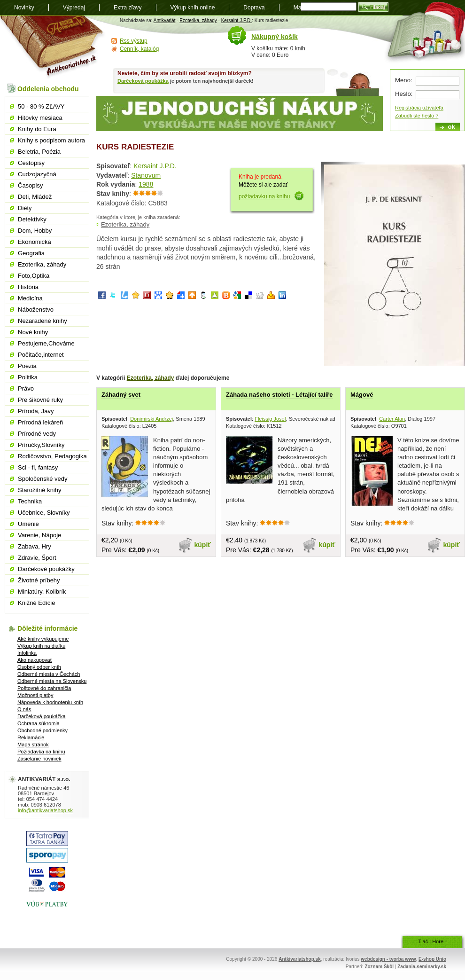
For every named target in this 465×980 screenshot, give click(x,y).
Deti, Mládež (35, 197)
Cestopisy (31, 163)
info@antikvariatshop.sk (45, 810)
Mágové (362, 395)
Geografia (31, 253)
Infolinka (27, 653)
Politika (28, 377)
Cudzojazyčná (37, 174)
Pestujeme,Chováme (46, 343)
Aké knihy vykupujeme (43, 639)
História (28, 287)
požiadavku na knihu (264, 196)
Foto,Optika (34, 276)
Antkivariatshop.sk (299, 959)
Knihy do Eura (37, 129)
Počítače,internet (41, 355)
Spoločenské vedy (43, 479)
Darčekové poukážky (46, 569)
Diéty (25, 208)
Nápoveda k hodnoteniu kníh (50, 702)
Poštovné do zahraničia (44, 688)
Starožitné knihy (40, 490)
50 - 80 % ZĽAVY (41, 106)
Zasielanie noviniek (39, 759)
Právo (26, 388)
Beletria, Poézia (39, 152)
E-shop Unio (432, 959)
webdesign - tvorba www (388, 959)
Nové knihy (33, 332)
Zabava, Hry (35, 546)
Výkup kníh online (193, 8)
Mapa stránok (33, 745)
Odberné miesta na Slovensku (52, 681)
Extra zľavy (128, 8)
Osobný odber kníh (39, 667)
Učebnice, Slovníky (44, 513)
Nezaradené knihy (43, 321)
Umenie (28, 524)
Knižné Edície (37, 603)
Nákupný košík (275, 37)
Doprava (254, 8)
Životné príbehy (39, 580)
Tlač (423, 941)
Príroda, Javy (36, 411)
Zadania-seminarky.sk (422, 967)
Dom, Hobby (35, 231)
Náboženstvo (36, 310)
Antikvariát (165, 20)
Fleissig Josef (270, 419)
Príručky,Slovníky (41, 445)
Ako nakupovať (35, 660)
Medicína (30, 298)
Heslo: (404, 94)
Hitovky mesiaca (40, 118)
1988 (146, 184)
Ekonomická (35, 242)
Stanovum (146, 175)
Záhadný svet (121, 395)
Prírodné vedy (37, 434)
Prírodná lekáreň (40, 422)
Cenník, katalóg (139, 49)
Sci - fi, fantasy (38, 467)
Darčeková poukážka (143, 81)
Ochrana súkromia (39, 723)
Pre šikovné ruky (40, 400)
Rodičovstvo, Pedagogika (52, 456)
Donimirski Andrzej (151, 419)
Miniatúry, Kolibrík (42, 592)
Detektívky (32, 219)
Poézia (27, 366)
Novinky (24, 8)
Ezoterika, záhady (198, 20)
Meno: (404, 80)
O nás (24, 709)
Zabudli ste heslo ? (417, 116)
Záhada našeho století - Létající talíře (279, 395)
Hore (438, 941)
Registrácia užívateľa (419, 108)
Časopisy (30, 185)
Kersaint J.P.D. (236, 20)
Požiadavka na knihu (41, 752)
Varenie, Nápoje (39, 535)
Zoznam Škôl (379, 967)
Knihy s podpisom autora (51, 140)
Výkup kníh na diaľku (41, 646)
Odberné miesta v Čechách (49, 674)
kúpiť (203, 545)
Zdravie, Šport (37, 558)
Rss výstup (134, 41)
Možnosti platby (35, 695)
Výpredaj (74, 8)
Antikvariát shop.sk (53, 47)
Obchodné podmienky (43, 730)
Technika (30, 501)
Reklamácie (31, 737)
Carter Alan (392, 419)
